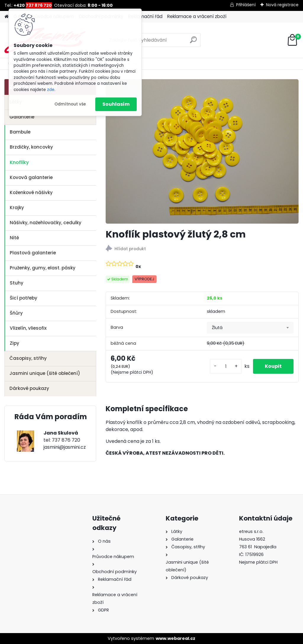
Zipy (14, 343)
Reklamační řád (145, 16)
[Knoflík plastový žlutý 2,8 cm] (202, 151)
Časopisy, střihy (28, 358)
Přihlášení (246, 5)
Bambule (20, 132)
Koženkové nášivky (31, 192)
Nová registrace (282, 5)
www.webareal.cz (175, 638)
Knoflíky (19, 162)
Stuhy (17, 283)
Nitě (14, 238)
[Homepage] (7, 17)
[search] (193, 42)
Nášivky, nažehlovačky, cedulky (46, 223)
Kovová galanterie (31, 177)
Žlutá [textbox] (217, 328)
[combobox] (250, 328)
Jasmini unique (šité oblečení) (45, 373)
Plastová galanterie (33, 253)
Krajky (17, 208)
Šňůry (16, 313)
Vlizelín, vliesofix (28, 328)
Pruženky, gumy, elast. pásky (43, 268)
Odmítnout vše (70, 104)
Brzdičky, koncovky (31, 147)
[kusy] (226, 366)
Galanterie (22, 117)
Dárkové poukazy (29, 388)
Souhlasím (116, 104)
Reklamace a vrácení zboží (197, 16)
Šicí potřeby (24, 298)
